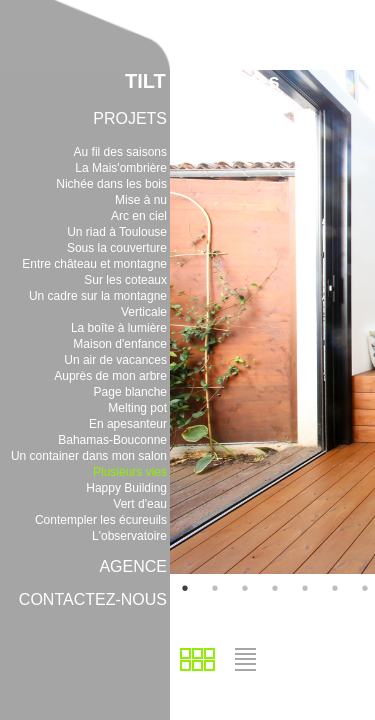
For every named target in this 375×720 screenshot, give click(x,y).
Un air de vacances (115, 360)
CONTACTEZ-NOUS (93, 599)
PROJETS (130, 118)
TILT (145, 81)
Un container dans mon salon (89, 456)
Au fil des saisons (120, 152)
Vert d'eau (140, 504)
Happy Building (126, 488)
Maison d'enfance (120, 344)
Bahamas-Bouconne (112, 440)
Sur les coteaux (125, 280)
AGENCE (133, 566)
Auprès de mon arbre (110, 376)
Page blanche (130, 392)
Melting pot (137, 408)
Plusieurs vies (130, 472)
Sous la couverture (117, 248)
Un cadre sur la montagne (98, 296)
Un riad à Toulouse (117, 232)
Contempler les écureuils (101, 520)
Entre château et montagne (94, 264)
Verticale (144, 312)
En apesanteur (128, 424)
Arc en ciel (139, 216)
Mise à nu (141, 200)
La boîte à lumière (119, 328)
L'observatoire (129, 536)
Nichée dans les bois (111, 184)
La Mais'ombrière (121, 168)
